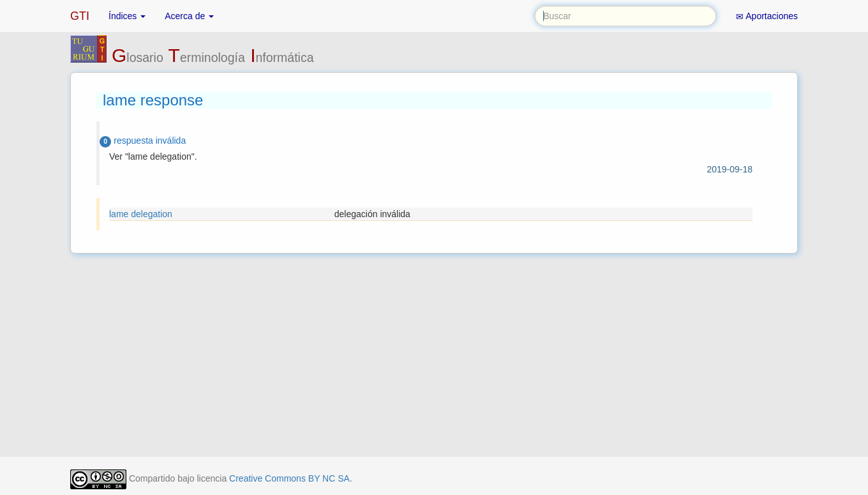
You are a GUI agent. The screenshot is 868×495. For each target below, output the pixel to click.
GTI (80, 16)
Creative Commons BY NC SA (289, 478)
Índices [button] (127, 16)
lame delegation (141, 214)
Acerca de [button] (189, 16)
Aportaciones (767, 16)
